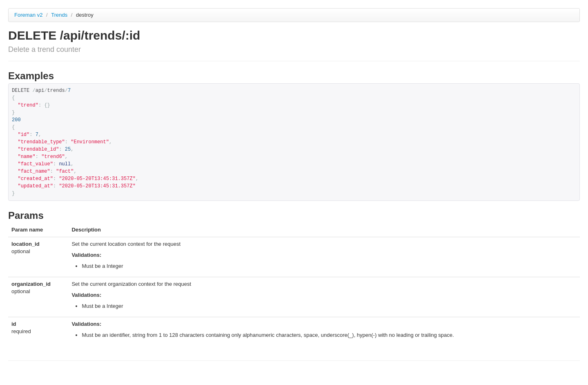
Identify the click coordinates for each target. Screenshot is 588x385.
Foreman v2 (28, 15)
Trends (60, 15)
